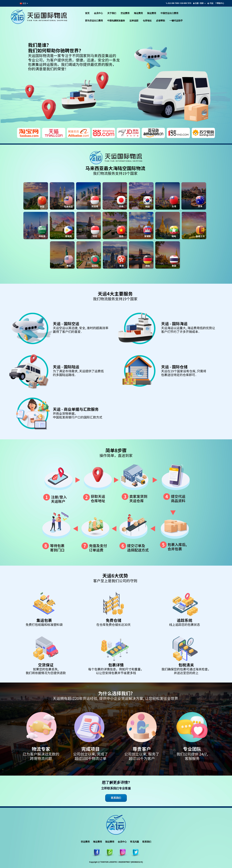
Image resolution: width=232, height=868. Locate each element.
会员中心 (122, 842)
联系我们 (116, 798)
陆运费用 (110, 842)
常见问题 (134, 842)
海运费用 (98, 842)
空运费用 (85, 842)
